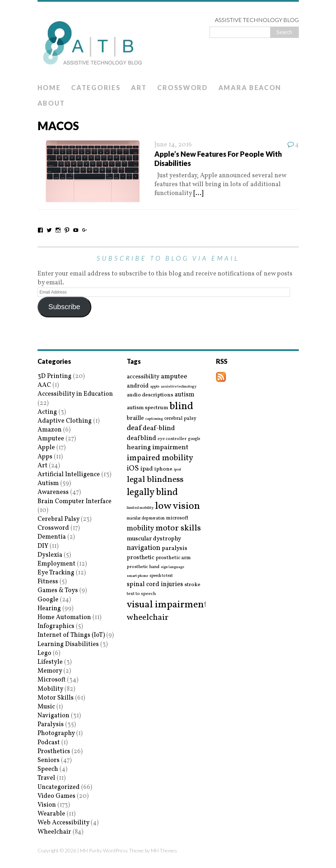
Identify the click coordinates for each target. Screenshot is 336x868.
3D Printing (55, 376)
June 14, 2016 (173, 145)
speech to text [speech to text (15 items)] (161, 576)
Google (48, 600)
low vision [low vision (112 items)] (178, 507)
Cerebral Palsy (58, 519)
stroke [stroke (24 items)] (192, 585)
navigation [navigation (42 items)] (144, 548)
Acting (47, 412)
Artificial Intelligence (69, 475)
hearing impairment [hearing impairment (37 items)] (158, 447)
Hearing (49, 609)
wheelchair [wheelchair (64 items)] (148, 618)
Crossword (182, 88)
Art (139, 88)
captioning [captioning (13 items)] (154, 419)
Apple (46, 448)
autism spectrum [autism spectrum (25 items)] (147, 408)
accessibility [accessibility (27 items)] (143, 377)
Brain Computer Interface (75, 502)
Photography (56, 733)
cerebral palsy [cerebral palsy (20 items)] (180, 419)
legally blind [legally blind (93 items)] (152, 493)
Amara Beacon (250, 88)
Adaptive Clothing (65, 421)
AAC (44, 385)
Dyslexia (50, 555)
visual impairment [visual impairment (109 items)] (167, 605)
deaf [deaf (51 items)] (134, 428)
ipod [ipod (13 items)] (177, 470)
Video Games (56, 796)
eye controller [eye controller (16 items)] (172, 439)
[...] (198, 193)
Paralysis (51, 725)
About (52, 103)
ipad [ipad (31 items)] (147, 469)
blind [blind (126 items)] (181, 407)
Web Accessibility (63, 823)
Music (46, 707)
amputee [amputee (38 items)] (174, 377)
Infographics (56, 626)
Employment (56, 564)
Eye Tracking (56, 573)
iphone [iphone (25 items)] (163, 469)
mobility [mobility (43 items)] (140, 529)
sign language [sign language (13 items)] (172, 567)
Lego (44, 653)
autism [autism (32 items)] (184, 395)
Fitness (48, 582)
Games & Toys (58, 591)
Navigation (53, 716)
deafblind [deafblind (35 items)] (141, 438)
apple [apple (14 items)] (155, 387)
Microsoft (52, 680)
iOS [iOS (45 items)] (133, 469)
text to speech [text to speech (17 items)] (141, 594)
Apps (45, 457)
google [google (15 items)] (194, 439)
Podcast (49, 743)
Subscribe (64, 307)
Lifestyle (50, 662)
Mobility (50, 689)
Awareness (53, 492)
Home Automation (64, 617)
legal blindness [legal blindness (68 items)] (155, 480)
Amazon (50, 430)
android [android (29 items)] (138, 386)
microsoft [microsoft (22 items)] (177, 518)
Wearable (51, 814)
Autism (48, 483)
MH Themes (164, 850)
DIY (43, 546)
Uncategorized (59, 787)
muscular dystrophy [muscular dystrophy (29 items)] (154, 539)
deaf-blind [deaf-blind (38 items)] (159, 429)
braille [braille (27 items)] (135, 418)
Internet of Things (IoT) (71, 635)
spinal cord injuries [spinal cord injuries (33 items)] (155, 585)
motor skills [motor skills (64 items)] (178, 528)
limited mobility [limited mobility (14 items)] (140, 508)
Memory (50, 671)
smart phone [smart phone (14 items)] (137, 576)
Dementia (52, 537)
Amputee (51, 439)
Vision (47, 805)
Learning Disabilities (68, 644)
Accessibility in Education (75, 394)
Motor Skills (56, 698)
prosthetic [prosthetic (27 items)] (141, 558)
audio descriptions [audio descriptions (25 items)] (150, 395)
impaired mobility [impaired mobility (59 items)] (160, 458)
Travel (46, 778)
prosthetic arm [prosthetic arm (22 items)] (173, 558)
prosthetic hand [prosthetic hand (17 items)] (143, 567)
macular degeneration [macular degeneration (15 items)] (146, 518)
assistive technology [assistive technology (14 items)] (179, 387)
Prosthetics (54, 752)
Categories (96, 88)
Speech (48, 769)
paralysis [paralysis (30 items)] (175, 549)
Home (49, 88)
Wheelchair (54, 832)
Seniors (49, 760)
